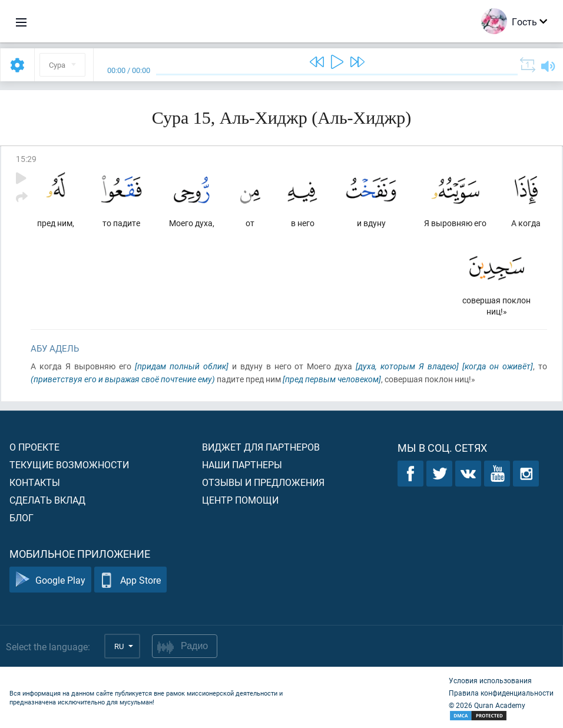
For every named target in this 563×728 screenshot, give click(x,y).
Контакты (35, 482)
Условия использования (490, 680)
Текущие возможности (69, 464)
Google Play (50, 580)
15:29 (26, 159)
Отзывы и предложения (263, 482)
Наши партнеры (242, 464)
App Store (130, 580)
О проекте (34, 447)
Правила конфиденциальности (501, 693)
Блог (21, 517)
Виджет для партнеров (261, 447)
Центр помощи (240, 500)
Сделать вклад (47, 500)
